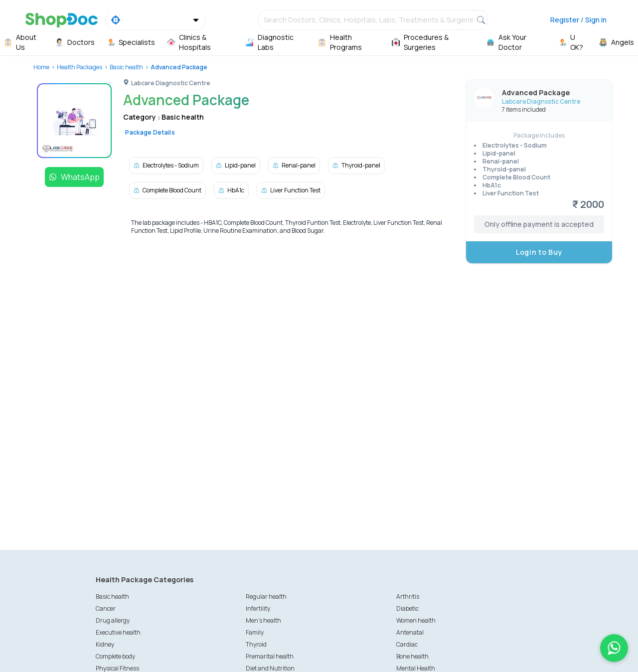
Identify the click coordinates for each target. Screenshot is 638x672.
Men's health (263, 620)
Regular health (266, 596)
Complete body (115, 656)
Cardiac (407, 644)
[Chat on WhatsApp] (614, 648)
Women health (416, 620)
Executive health (118, 632)
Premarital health (270, 656)
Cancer (106, 608)
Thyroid (256, 644)
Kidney (105, 644)
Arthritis (408, 596)
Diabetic (407, 608)
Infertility (258, 608)
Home (41, 67)
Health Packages (80, 67)
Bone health (412, 656)
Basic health (126, 67)
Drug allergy (113, 620)
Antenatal (410, 632)
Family (255, 632)
